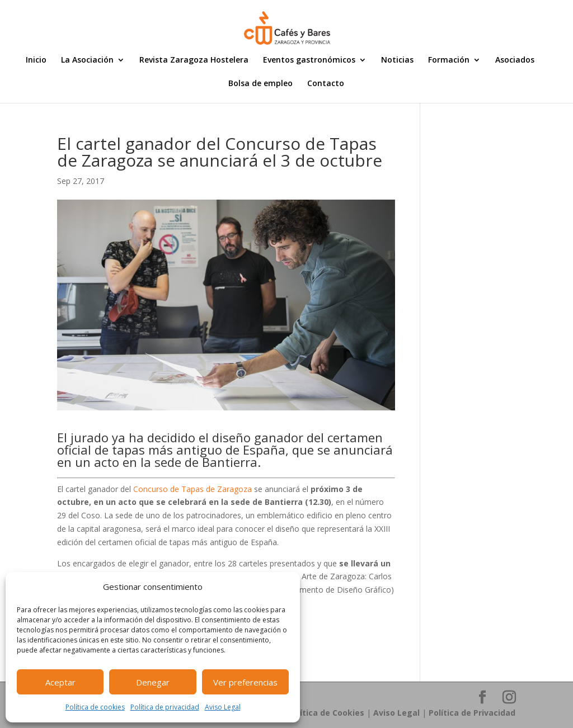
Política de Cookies (326, 713)
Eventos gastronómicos (309, 60)
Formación (449, 60)
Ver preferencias (245, 682)
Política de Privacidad (472, 713)
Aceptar (60, 682)
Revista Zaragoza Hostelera (194, 60)
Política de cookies (95, 707)
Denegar (153, 682)
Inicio (36, 60)
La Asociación (87, 60)
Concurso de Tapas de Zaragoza (192, 489)
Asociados (515, 60)
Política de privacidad (165, 707)
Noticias (397, 60)
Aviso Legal (223, 707)
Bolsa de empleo (260, 84)
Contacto (326, 84)
